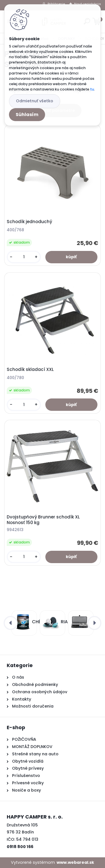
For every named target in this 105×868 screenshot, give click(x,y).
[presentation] (11, 623)
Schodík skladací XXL (30, 370)
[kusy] (24, 257)
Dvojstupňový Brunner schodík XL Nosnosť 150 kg (43, 520)
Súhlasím (27, 115)
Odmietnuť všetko (35, 101)
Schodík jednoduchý (29, 222)
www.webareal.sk (75, 862)
